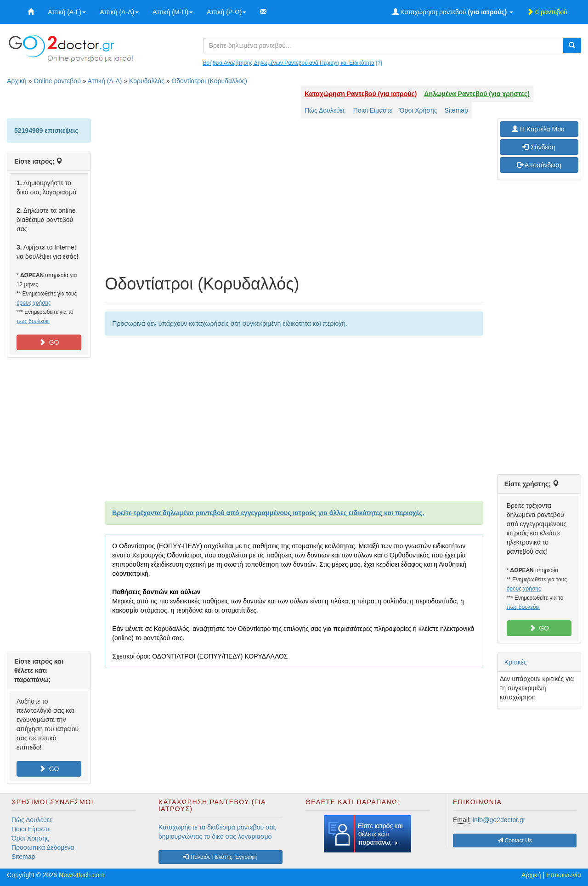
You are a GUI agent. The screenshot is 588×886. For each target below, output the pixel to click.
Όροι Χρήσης (418, 110)
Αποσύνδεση (539, 165)
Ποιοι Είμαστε (373, 110)
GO (49, 342)
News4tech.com (82, 875)
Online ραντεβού (57, 81)
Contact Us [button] (515, 841)
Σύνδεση (539, 147)
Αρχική (17, 81)
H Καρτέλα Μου (539, 129)
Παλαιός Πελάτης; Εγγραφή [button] (220, 857)
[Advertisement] (294, 201)
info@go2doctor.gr (499, 820)
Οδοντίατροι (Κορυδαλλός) (209, 81)
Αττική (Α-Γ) (67, 12)
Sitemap (456, 110)
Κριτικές (516, 662)
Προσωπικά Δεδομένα (43, 847)
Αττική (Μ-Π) (173, 12)
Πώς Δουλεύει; (325, 110)
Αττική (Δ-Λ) (119, 12)
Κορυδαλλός (147, 81)
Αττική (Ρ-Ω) (226, 12)
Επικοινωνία (564, 875)
